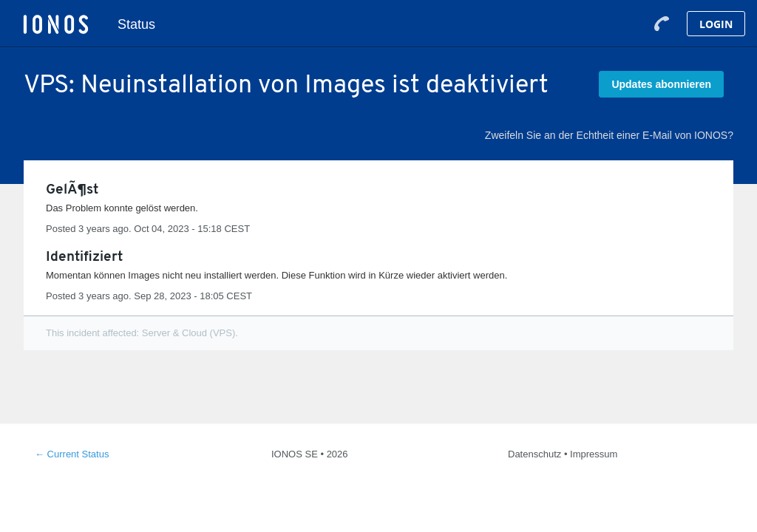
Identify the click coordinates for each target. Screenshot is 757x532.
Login (716, 24)
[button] (661, 84)
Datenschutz (534, 454)
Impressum (594, 454)
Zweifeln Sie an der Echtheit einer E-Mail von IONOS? (609, 135)
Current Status (72, 454)
